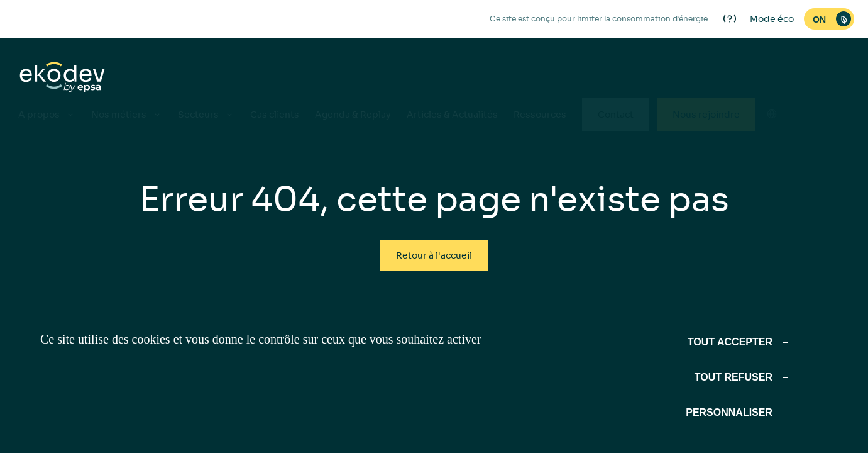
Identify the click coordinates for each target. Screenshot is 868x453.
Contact (616, 115)
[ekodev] (62, 78)
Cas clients (275, 115)
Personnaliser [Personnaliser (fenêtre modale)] (729, 412)
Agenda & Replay (353, 115)
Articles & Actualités (452, 115)
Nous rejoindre (706, 115)
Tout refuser (733, 377)
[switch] (829, 19)
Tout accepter (730, 342)
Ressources (540, 115)
